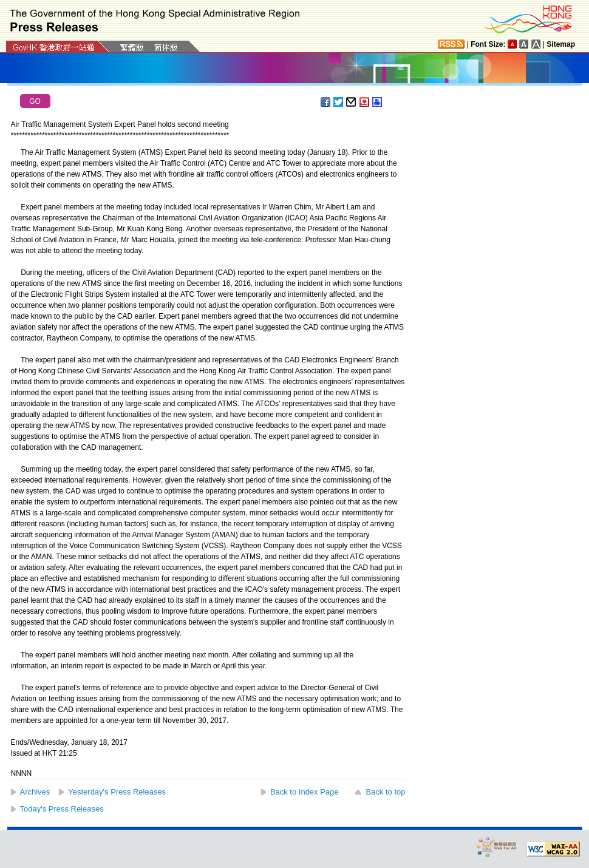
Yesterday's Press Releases (117, 792)
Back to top (385, 792)
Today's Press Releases (62, 809)
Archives (35, 792)
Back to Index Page (305, 792)
